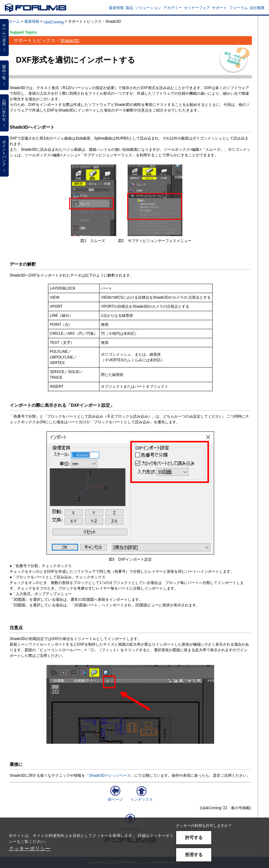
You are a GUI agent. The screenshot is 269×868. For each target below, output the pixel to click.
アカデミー (173, 8)
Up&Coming (53, 22)
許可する (194, 837)
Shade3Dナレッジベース (110, 776)
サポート (219, 8)
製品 (129, 8)
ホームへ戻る (4, 37)
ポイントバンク (4, 156)
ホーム (14, 21)
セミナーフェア (197, 8)
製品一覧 (4, 75)
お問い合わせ (4, 113)
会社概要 (257, 8)
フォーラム (238, 8)
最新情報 (116, 8)
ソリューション (148, 8)
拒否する (194, 855)
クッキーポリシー (30, 849)
